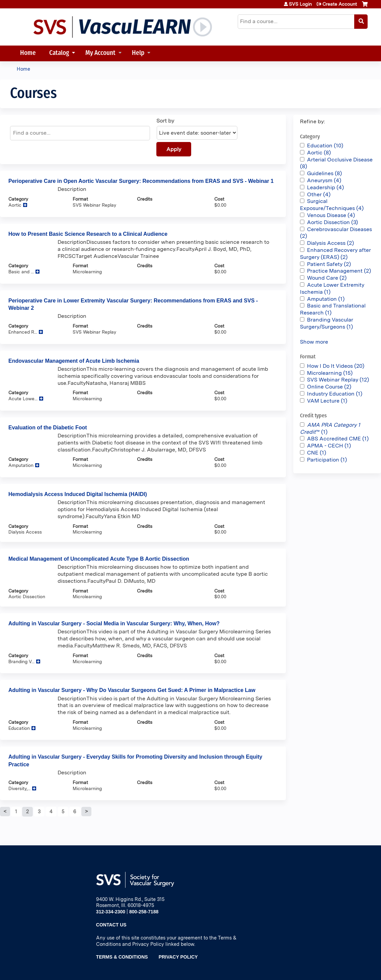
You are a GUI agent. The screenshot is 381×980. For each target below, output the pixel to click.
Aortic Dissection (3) (332, 222)
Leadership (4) (325, 187)
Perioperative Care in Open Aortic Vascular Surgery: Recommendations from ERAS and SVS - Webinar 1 (141, 181)
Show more (314, 342)
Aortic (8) (319, 153)
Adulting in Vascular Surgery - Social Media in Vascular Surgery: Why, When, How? (114, 623)
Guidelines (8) (324, 173)
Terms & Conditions (122, 957)
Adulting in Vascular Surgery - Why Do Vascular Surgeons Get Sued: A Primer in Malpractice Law (132, 690)
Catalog (59, 53)
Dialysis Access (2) (330, 243)
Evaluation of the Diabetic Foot (48, 428)
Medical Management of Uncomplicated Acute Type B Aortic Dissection (99, 559)
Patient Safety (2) (329, 264)
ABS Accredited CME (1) (338, 439)
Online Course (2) (329, 387)
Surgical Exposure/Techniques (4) (332, 205)
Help (138, 53)
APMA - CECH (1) (329, 446)
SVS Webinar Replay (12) (338, 380)
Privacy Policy (178, 957)
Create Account (340, 4)
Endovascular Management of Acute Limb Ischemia (74, 361)
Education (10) (325, 146)
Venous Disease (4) (331, 215)
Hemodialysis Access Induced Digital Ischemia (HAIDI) (78, 494)
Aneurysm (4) (324, 180)
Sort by (165, 121)
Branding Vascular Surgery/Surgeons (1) (327, 323)
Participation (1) (327, 460)
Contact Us (111, 925)
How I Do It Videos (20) (336, 366)
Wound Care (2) (327, 278)
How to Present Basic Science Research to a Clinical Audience (88, 234)
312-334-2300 (111, 912)
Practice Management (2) (339, 271)
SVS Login (300, 4)
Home (28, 53)
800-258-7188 (144, 912)
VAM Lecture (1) (327, 401)
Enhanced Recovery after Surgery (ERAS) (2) (335, 254)
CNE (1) (317, 453)
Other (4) (319, 194)
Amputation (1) (326, 299)
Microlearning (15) (330, 373)
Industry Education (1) (335, 394)
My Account (100, 53)
